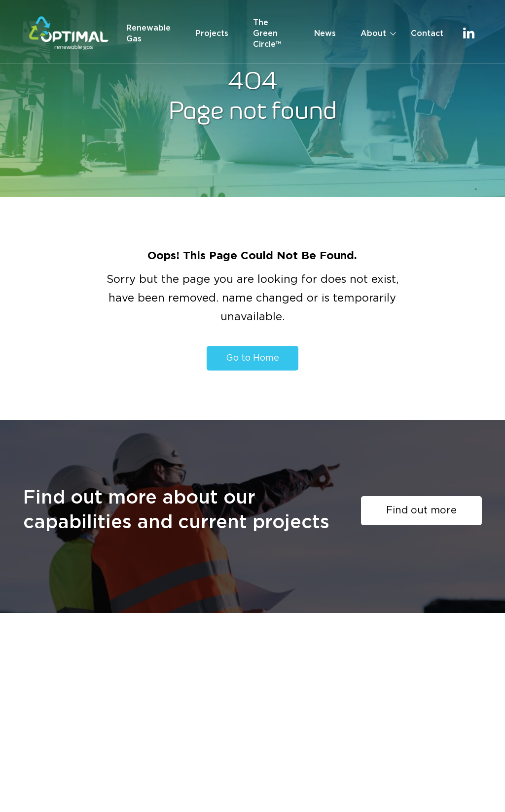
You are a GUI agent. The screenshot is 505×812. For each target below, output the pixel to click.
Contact (427, 34)
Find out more (421, 510)
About (373, 34)
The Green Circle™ (267, 34)
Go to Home (252, 358)
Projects (212, 34)
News (325, 34)
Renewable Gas (148, 34)
